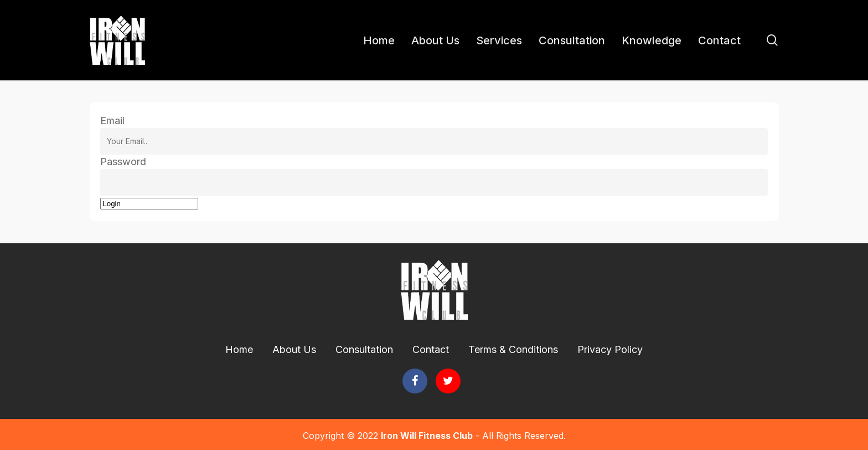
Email (112, 121)
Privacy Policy (610, 349)
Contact (431, 349)
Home (239, 349)
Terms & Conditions (513, 349)
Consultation (364, 349)
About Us (294, 349)
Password (123, 162)
